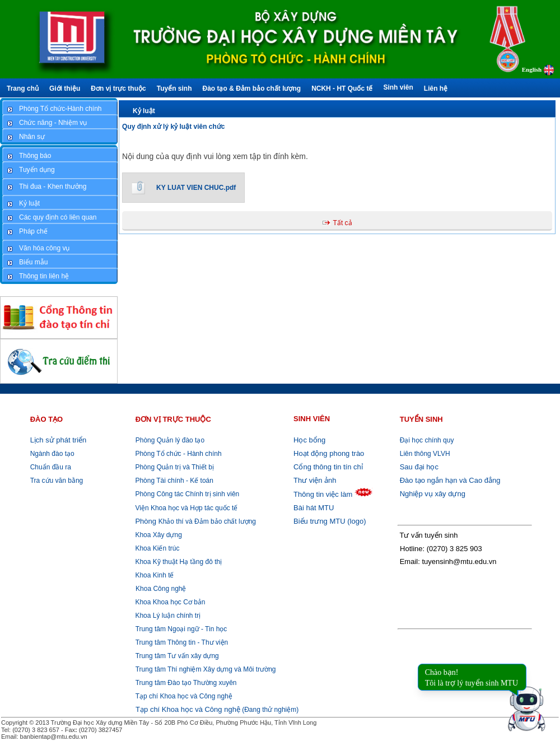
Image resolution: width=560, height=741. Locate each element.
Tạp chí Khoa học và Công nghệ (184, 696)
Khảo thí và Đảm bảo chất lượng (195, 521)
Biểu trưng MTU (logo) (330, 521)
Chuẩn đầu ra (51, 467)
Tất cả (343, 223)
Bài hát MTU (314, 508)
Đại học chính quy (427, 440)
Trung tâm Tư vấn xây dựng (177, 656)
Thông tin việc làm (323, 494)
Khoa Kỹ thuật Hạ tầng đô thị (178, 562)
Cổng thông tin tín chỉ (328, 467)
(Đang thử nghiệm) (217, 710)
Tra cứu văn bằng (57, 481)
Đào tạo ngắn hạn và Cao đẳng (450, 480)
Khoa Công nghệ (161, 589)
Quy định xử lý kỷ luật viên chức (173, 127)
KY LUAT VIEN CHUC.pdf (196, 188)
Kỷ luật (144, 111)
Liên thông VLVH (425, 454)
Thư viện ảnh (315, 480)
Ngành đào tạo (52, 454)
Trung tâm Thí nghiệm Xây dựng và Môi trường (206, 669)
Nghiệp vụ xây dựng (433, 494)
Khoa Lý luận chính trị (167, 616)
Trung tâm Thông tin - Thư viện (182, 642)
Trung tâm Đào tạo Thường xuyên (186, 683)
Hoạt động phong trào (329, 453)
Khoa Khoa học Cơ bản (169, 602)
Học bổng (309, 440)
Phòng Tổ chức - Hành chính (178, 454)
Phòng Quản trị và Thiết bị (174, 467)
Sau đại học (419, 467)
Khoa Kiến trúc (156, 548)
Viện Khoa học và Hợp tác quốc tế (185, 508)
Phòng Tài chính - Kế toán (173, 481)
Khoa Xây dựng (158, 535)
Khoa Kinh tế (153, 575)
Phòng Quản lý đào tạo (170, 440)
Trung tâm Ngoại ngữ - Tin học (181, 629)
